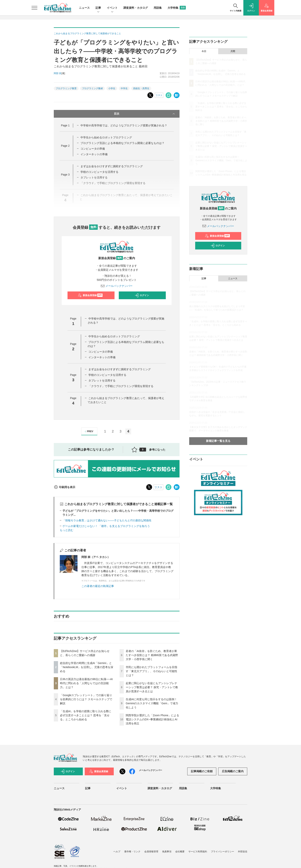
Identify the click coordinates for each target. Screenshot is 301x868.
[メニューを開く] (34, 8)
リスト (159, 95)
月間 (233, 51)
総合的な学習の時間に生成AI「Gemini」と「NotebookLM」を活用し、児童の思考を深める (87, 667)
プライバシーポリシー (222, 852)
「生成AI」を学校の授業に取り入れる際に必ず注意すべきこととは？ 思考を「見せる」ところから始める (86, 715)
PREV (89, 431)
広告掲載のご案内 (233, 771)
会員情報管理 (151, 852)
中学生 (124, 88)
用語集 (158, 8)
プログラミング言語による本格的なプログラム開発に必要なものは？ (122, 143)
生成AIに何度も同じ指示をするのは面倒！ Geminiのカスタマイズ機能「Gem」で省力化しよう (152, 703)
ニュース (84, 8)
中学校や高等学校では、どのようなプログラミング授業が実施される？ (124, 125)
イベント (112, 8)
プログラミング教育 (66, 88)
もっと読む (67, 530)
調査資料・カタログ (136, 8)
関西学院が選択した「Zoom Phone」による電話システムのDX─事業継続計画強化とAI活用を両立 (152, 719)
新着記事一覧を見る (218, 441)
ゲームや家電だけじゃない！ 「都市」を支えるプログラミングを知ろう (106, 526)
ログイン (142, 295)
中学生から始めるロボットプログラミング (106, 137)
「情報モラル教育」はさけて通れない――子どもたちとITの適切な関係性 (107, 520)
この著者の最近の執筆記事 (98, 586)
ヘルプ (117, 852)
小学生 (112, 88)
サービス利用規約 (198, 852)
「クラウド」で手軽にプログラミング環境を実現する (121, 386)
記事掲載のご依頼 (202, 771)
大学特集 (177, 8)
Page (65, 125)
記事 (98, 8)
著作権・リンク (132, 852)
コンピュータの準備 (93, 149)
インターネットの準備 (94, 154)
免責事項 (167, 852)
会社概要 (180, 852)
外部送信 (243, 852)
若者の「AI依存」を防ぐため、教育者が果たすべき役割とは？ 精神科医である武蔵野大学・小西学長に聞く (152, 655)
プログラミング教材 (92, 88)
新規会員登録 (90, 295)
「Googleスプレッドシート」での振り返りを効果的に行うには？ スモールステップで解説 (86, 699)
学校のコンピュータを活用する (99, 172)
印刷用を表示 (65, 487)
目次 (145, 114)
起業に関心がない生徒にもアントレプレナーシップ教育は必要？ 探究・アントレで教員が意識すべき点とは (152, 687)
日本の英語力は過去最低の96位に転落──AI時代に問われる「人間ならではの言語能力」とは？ (86, 683)
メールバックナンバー (117, 286)
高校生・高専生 (141, 88)
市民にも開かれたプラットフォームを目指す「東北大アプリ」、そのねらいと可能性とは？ (151, 671)
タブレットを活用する (102, 380)
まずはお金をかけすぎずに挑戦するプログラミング (112, 166)
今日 (204, 51)
